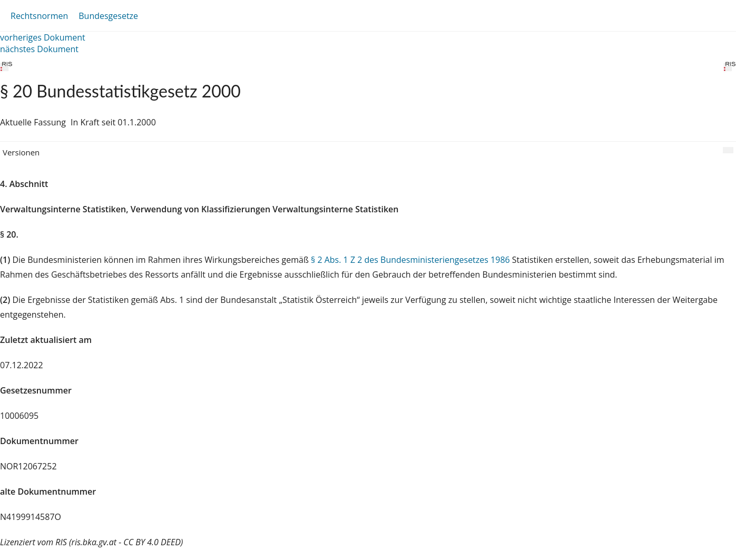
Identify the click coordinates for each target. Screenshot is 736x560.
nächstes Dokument (39, 49)
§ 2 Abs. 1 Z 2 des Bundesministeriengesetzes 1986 (410, 260)
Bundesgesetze (108, 16)
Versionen (21, 152)
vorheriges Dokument (43, 37)
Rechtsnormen (39, 16)
